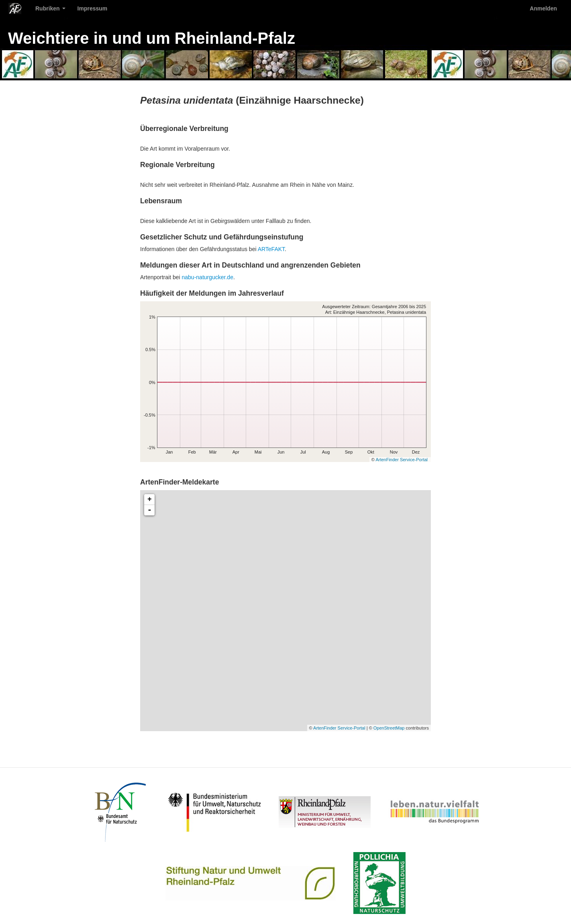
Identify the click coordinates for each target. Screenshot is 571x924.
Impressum (93, 8)
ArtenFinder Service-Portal (402, 460)
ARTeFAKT (271, 249)
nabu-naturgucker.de (208, 277)
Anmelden (543, 8)
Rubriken (50, 8)
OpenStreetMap (389, 728)
